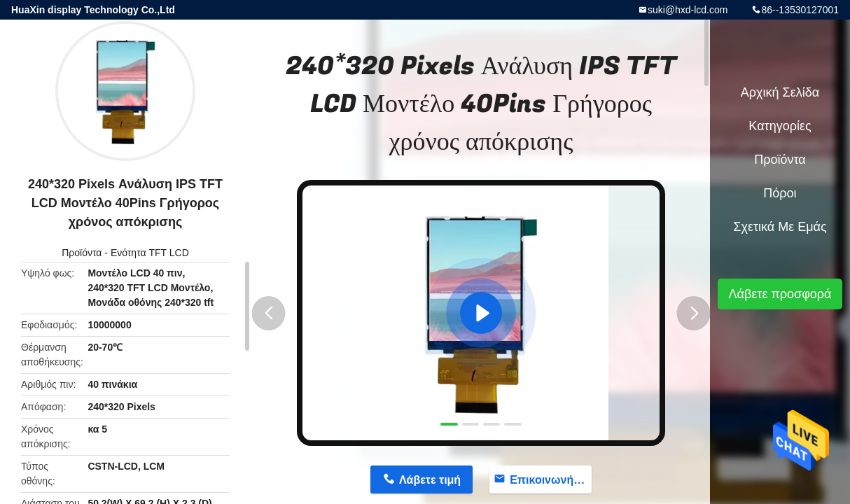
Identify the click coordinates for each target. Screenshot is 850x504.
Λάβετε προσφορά (780, 294)
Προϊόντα (82, 253)
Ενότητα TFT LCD (150, 253)
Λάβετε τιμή (430, 480)
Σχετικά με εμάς (780, 227)
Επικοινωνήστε (551, 480)
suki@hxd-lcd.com (688, 10)
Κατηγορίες (780, 126)
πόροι (780, 193)
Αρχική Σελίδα (780, 92)
